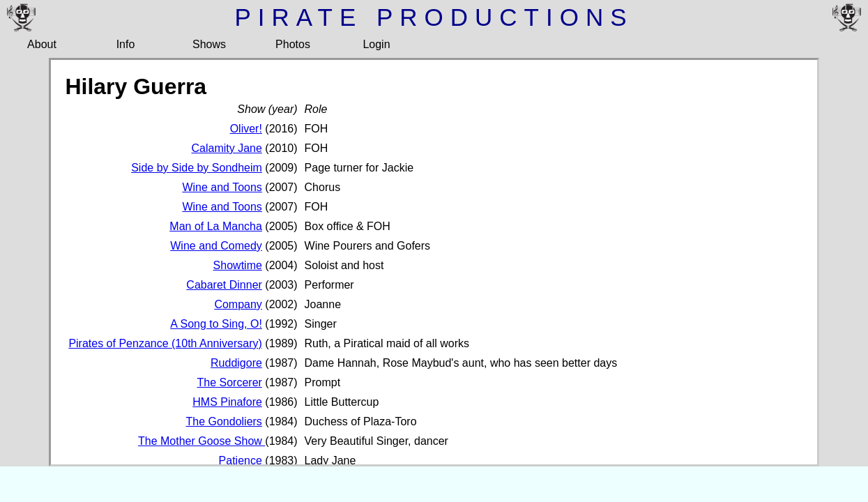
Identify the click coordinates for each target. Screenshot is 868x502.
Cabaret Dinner (224, 285)
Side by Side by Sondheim (197, 168)
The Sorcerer (229, 382)
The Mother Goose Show (201, 441)
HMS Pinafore (227, 402)
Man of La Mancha (216, 226)
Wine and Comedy (216, 246)
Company (238, 304)
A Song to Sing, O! (216, 324)
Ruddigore (236, 363)
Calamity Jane (226, 148)
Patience (241, 461)
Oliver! (246, 129)
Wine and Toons (222, 187)
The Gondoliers (223, 421)
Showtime (238, 265)
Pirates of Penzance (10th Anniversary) (165, 343)
